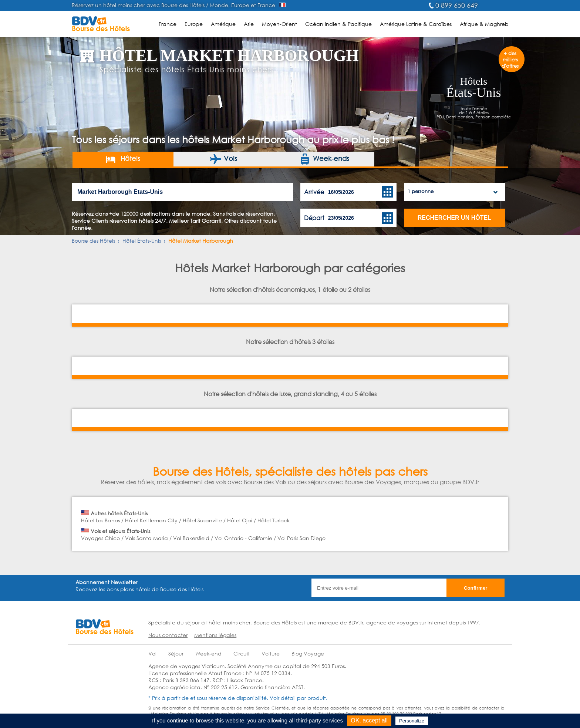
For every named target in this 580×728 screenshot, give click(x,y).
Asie (249, 24)
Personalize (412, 721)
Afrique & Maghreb (484, 24)
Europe (194, 24)
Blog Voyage (308, 653)
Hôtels (123, 159)
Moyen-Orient (279, 24)
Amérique (223, 24)
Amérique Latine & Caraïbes (416, 24)
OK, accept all (369, 720)
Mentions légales (215, 635)
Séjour (176, 653)
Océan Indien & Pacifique (338, 24)
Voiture (271, 653)
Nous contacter (168, 635)
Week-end (208, 653)
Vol (152, 653)
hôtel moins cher (230, 622)
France (168, 24)
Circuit (242, 653)
